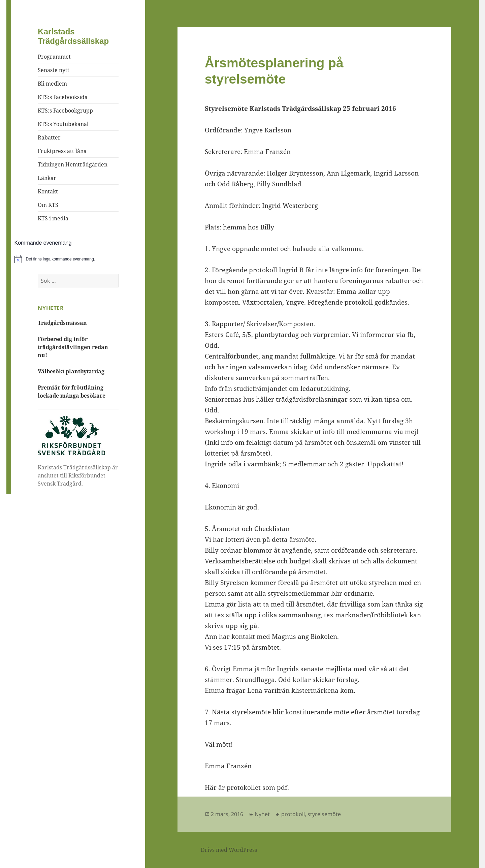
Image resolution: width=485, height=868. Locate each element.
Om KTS (48, 205)
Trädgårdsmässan (62, 323)
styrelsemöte (324, 814)
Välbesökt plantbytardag (71, 371)
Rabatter (49, 137)
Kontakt (48, 191)
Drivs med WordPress (229, 850)
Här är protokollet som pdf (246, 787)
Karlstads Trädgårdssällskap (73, 36)
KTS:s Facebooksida (63, 97)
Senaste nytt (54, 70)
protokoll (293, 814)
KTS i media (53, 218)
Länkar (47, 178)
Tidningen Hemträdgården (73, 164)
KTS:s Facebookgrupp (65, 111)
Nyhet (262, 814)
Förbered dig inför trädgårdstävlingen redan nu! (73, 347)
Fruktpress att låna (62, 151)
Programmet (54, 57)
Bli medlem (52, 84)
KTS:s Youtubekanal (63, 124)
